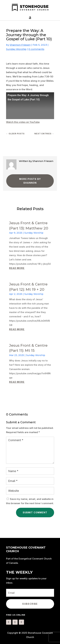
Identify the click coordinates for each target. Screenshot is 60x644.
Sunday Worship (16, 49)
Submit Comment (35, 512)
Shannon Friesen (20, 45)
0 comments (36, 49)
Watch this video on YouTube (23, 122)
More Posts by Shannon (30, 181)
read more (17, 268)
